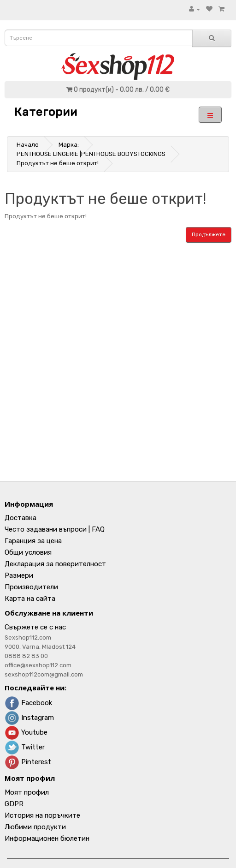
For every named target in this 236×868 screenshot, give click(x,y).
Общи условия (28, 552)
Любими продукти (35, 827)
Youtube (26, 732)
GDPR (14, 804)
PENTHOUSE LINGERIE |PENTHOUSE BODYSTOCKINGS (91, 154)
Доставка (21, 518)
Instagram (29, 718)
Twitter (25, 747)
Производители (31, 587)
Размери (19, 575)
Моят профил (27, 792)
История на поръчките (42, 815)
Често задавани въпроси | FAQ (55, 529)
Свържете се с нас (35, 627)
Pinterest (28, 762)
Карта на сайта (30, 599)
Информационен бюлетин (47, 838)
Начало (28, 145)
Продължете (209, 234)
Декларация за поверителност (55, 564)
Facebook (28, 703)
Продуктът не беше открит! (58, 163)
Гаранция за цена (33, 541)
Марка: (69, 145)
